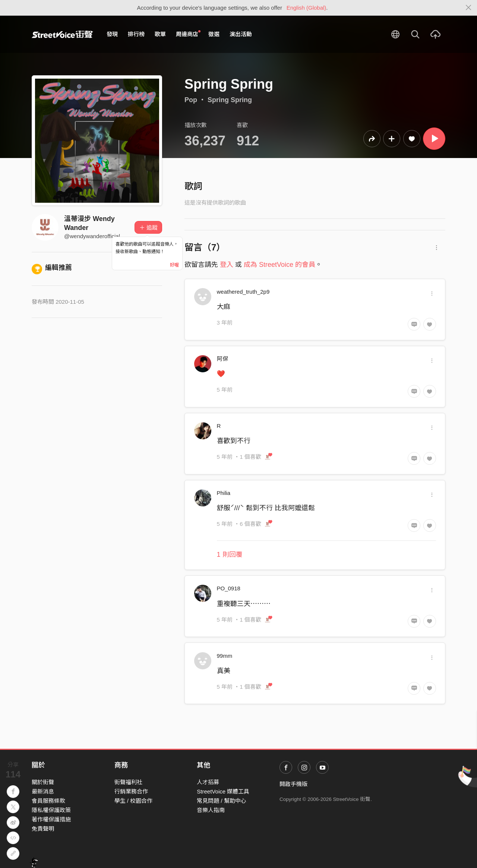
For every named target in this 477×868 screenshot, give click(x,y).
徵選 (214, 34)
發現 (112, 34)
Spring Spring (230, 100)
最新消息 (43, 791)
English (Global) (307, 8)
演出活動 (241, 34)
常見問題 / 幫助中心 (222, 801)
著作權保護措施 (51, 819)
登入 (227, 265)
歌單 (160, 34)
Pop (191, 100)
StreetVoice (62, 34)
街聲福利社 (128, 782)
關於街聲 (43, 782)
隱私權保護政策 (51, 810)
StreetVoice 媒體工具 (223, 791)
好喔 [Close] (174, 265)
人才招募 (208, 782)
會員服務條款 (48, 801)
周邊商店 (188, 34)
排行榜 (136, 34)
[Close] (469, 8)
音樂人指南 (211, 810)
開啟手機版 (293, 784)
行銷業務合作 (131, 791)
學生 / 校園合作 (134, 801)
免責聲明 (43, 829)
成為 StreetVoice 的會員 (279, 265)
